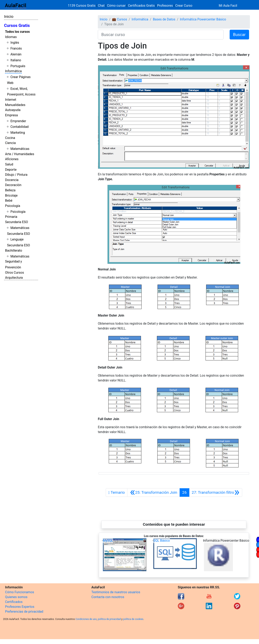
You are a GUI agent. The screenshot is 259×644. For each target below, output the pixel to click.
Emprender (18, 121)
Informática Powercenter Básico (203, 19)
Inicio (9, 16)
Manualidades (15, 105)
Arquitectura (14, 278)
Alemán (16, 54)
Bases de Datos (164, 19)
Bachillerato (14, 251)
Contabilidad (19, 127)
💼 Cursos (119, 19)
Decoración (13, 185)
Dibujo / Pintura (16, 175)
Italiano (16, 60)
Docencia (12, 180)
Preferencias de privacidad (24, 612)
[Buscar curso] (161, 35)
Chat (101, 6)
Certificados (14, 602)
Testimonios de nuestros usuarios (116, 592)
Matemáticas (20, 149)
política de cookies (133, 619)
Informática (13, 71)
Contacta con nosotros (108, 597)
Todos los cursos (17, 32)
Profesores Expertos (20, 607)
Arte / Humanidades (20, 154)
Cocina (10, 138)
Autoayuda (13, 110)
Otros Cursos (14, 273)
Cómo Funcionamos (20, 592)
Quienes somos (16, 597)
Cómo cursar (116, 6)
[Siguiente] (216, 493)
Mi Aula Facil (228, 6)
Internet (11, 100)
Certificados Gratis (141, 6)
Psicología (13, 206)
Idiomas (11, 37)
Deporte (11, 170)
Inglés (15, 43)
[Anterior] (153, 493)
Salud (9, 164)
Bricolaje (11, 195)
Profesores (165, 6)
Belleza (10, 190)
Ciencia (10, 143)
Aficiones (12, 159)
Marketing (18, 133)
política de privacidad (109, 619)
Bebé (9, 201)
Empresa (11, 115)
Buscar (239, 35)
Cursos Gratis (17, 25)
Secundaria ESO (17, 222)
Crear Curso (184, 6)
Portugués (18, 66)
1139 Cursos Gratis (82, 6)
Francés (16, 48)
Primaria (11, 217)
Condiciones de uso (86, 619)
